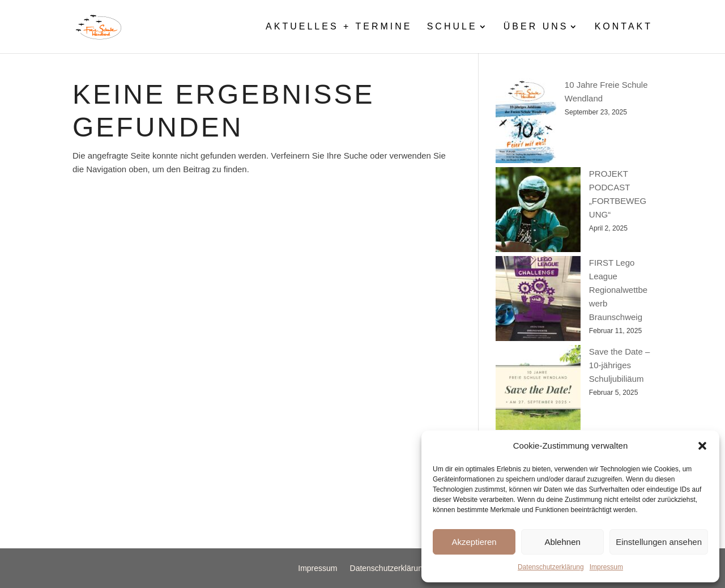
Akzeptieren (474, 542)
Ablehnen (562, 542)
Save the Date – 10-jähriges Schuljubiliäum (620, 365)
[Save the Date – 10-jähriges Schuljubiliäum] (538, 389)
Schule (452, 27)
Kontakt (624, 27)
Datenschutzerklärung (551, 567)
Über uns (536, 27)
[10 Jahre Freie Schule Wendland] (526, 123)
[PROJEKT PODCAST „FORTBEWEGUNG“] (538, 212)
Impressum (606, 567)
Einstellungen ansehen (659, 542)
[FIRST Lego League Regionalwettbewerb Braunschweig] (538, 301)
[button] (702, 446)
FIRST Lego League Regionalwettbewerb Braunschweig (618, 290)
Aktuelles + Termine (339, 27)
